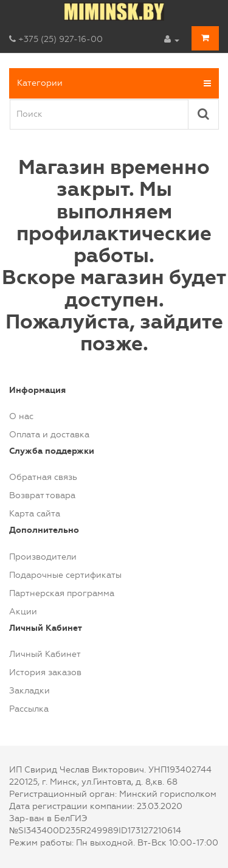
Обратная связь (43, 477)
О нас (21, 416)
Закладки (29, 691)
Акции (23, 612)
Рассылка (29, 709)
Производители (43, 557)
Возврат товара (42, 495)
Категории (114, 83)
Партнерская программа (62, 593)
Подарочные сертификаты (65, 575)
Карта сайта (35, 514)
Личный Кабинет (45, 654)
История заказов (45, 672)
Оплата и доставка (49, 435)
